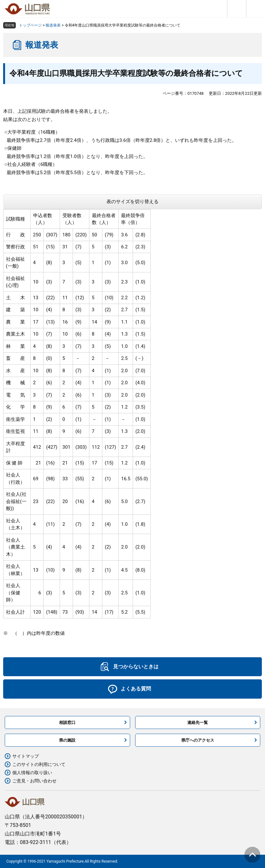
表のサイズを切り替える (132, 202)
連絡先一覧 (198, 722)
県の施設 (67, 740)
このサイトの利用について (39, 764)
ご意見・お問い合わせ (34, 781)
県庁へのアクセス (198, 740)
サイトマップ (26, 756)
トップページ (30, 25)
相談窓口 (67, 722)
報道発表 (53, 25)
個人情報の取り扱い (32, 773)
